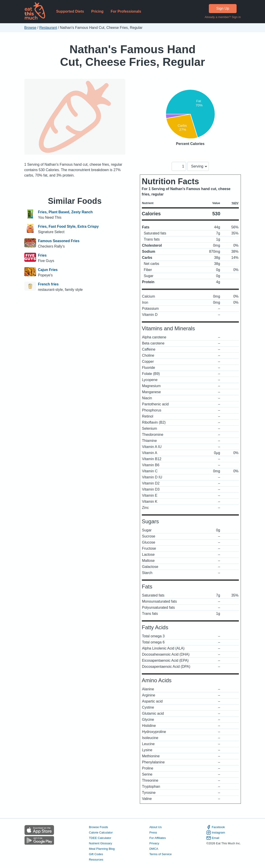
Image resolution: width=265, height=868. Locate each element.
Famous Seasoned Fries (59, 241)
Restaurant (48, 28)
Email (213, 838)
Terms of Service (160, 854)
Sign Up (223, 8)
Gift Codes (96, 854)
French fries (48, 284)
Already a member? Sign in (223, 17)
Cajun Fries (48, 270)
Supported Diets (70, 11)
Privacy (154, 843)
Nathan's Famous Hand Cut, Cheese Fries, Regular (132, 56)
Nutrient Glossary (100, 843)
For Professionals (126, 11)
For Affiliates (158, 838)
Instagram (216, 833)
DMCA (154, 849)
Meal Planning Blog (102, 849)
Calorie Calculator (101, 832)
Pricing (97, 11)
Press (153, 832)
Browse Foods (98, 827)
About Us (156, 827)
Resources (96, 860)
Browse (30, 28)
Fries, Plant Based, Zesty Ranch (65, 212)
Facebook (216, 827)
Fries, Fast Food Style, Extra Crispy (68, 226)
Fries (42, 255)
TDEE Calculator (100, 838)
